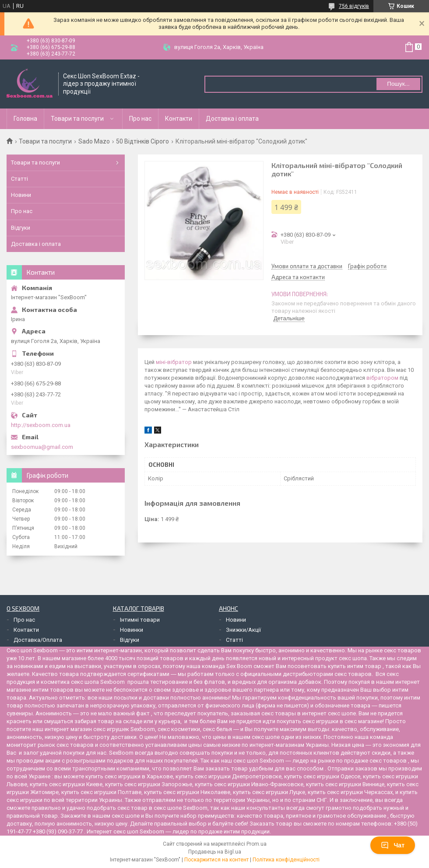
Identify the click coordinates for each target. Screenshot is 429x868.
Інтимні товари (140, 620)
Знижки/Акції (243, 630)
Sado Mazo (94, 141)
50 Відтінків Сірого (142, 141)
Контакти (179, 119)
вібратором (382, 378)
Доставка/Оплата (38, 640)
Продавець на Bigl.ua (215, 852)
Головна (25, 119)
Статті (19, 179)
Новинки (132, 630)
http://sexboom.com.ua (41, 425)
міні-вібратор (174, 362)
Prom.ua (257, 844)
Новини (21, 195)
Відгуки (21, 228)
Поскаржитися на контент (216, 860)
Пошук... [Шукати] (398, 84)
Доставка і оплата (232, 119)
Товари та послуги (77, 119)
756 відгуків (354, 6)
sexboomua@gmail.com (42, 447)
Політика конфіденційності (286, 860)
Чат (393, 845)
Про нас (140, 119)
